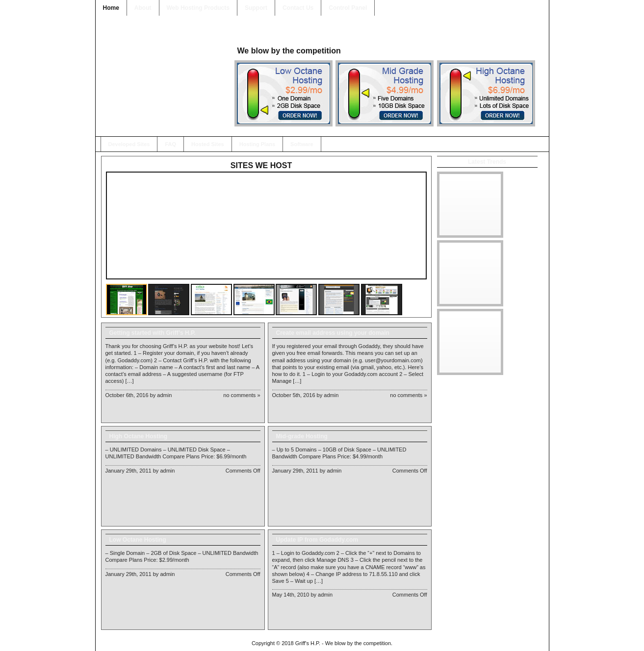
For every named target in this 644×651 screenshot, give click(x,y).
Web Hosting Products (198, 8)
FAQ (170, 144)
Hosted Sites (208, 144)
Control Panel (348, 8)
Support (256, 8)
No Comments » (242, 395)
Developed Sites (129, 144)
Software (302, 144)
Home (111, 8)
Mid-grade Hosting (302, 436)
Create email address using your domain (333, 333)
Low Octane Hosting (138, 540)
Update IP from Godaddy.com (317, 540)
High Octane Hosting (139, 436)
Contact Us (298, 8)
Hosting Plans (257, 144)
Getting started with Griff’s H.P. (153, 333)
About (143, 8)
